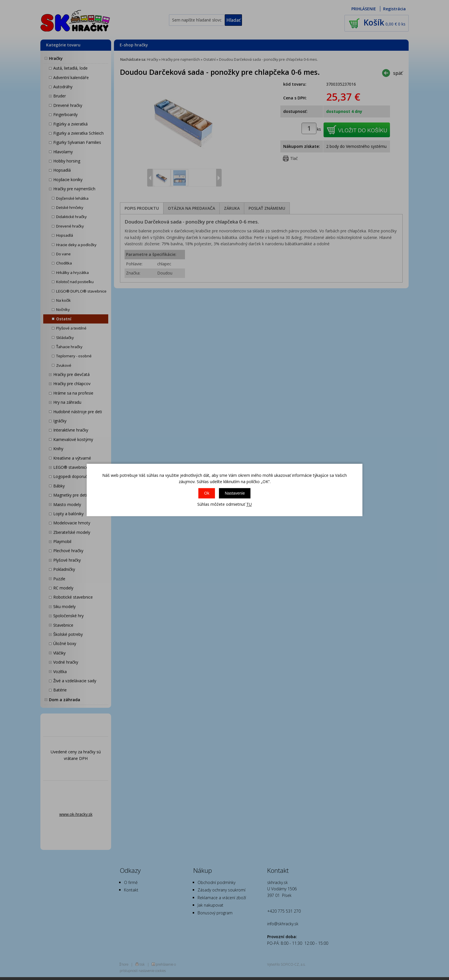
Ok (207, 493)
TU (249, 504)
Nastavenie (235, 493)
